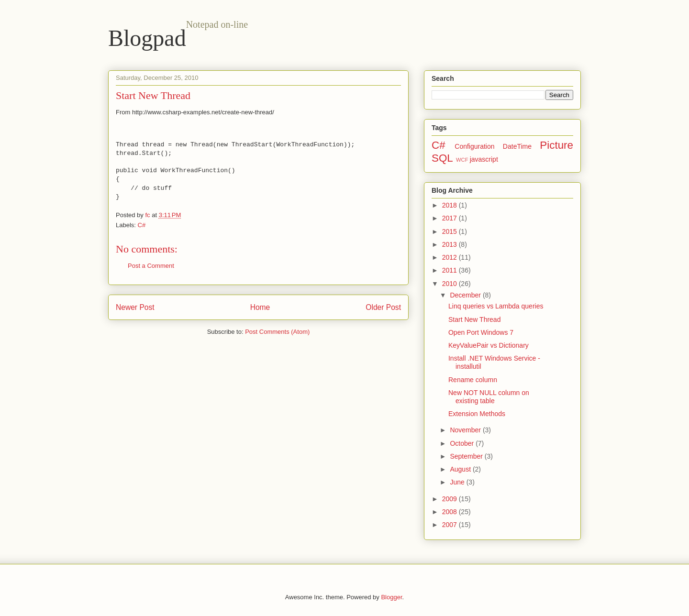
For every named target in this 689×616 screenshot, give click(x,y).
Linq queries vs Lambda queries (496, 306)
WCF (462, 160)
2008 (450, 512)
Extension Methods (477, 414)
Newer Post (135, 307)
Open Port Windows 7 (481, 332)
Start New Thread (474, 319)
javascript (484, 159)
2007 (450, 525)
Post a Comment (151, 266)
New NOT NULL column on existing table (489, 397)
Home (260, 307)
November (466, 430)
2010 (450, 284)
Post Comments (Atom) (277, 332)
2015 (450, 231)
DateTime (517, 146)
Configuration (474, 146)
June (458, 482)
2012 (450, 257)
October (463, 443)
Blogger (391, 597)
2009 (450, 499)
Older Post (383, 307)
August (461, 469)
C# (142, 225)
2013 (450, 244)
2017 (450, 218)
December (466, 295)
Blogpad (147, 38)
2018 (450, 205)
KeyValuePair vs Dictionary (489, 345)
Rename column (473, 380)
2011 (450, 270)
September (467, 456)
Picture (556, 145)
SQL (442, 158)
